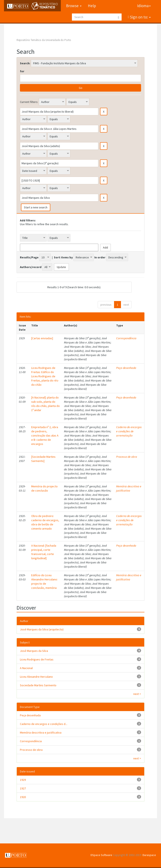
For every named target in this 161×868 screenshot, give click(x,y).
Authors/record (31, 267)
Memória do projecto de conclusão (44, 488)
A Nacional (26, 668)
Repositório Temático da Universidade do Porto (44, 40)
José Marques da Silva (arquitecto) (42, 629)
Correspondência (126, 338)
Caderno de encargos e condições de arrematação (129, 431)
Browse (74, 6)
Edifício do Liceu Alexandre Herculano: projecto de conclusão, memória (44, 581)
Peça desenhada (126, 368)
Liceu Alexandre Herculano (36, 677)
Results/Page (29, 257)
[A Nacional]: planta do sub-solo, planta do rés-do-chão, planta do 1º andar (45, 404)
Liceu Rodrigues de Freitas (37, 659)
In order (100, 257)
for (22, 71)
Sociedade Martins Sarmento (38, 685)
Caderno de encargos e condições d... (44, 724)
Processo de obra (127, 457)
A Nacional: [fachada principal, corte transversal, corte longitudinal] (44, 552)
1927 (23, 788)
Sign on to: (140, 17)
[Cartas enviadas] (42, 338)
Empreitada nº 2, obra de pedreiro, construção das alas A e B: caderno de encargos (45, 435)
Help (92, 6)
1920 (23, 797)
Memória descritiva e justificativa (129, 488)
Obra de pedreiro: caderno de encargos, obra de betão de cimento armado (45, 522)
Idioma (144, 6)
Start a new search (36, 207)
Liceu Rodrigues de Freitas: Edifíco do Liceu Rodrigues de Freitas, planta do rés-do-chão (45, 376)
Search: (25, 63)
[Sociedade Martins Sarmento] (43, 459)
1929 (23, 780)
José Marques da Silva (34, 651)
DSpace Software (101, 855)
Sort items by (63, 257)
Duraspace (149, 855)
